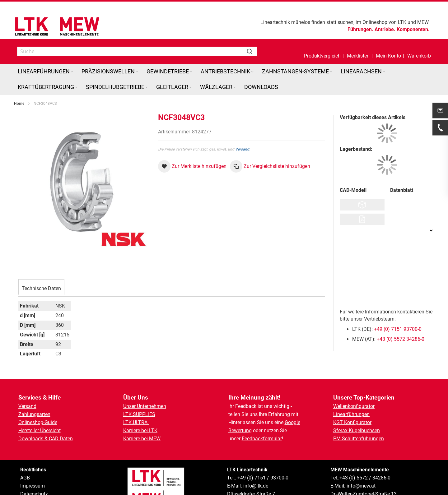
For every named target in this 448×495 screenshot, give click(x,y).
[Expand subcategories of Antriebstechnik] (252, 72)
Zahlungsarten (34, 414)
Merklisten (358, 56)
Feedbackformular (262, 439)
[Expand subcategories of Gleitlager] (190, 88)
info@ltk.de (256, 486)
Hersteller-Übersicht (40, 430)
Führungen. (360, 29)
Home (19, 104)
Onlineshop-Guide (38, 422)
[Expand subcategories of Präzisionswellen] (137, 72)
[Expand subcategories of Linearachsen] (384, 72)
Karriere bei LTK (140, 430)
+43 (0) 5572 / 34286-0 (365, 478)
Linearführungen (351, 414)
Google (292, 422)
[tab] (41, 288)
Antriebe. (385, 29)
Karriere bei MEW (142, 439)
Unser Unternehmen (145, 406)
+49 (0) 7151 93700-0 (398, 329)
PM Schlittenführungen (359, 439)
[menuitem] (46, 72)
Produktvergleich (322, 56)
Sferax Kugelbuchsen (357, 430)
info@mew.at (361, 486)
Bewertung (240, 430)
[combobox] (137, 51)
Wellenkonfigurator (354, 406)
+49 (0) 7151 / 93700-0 (263, 478)
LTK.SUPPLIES (139, 414)
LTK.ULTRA (136, 422)
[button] (388, 51)
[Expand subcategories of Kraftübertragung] (76, 88)
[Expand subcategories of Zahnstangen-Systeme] (331, 72)
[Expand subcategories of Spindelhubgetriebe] (147, 88)
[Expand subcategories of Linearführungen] (72, 72)
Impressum (33, 486)
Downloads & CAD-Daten (46, 439)
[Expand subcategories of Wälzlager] (235, 88)
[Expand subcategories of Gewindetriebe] (191, 72)
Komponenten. (413, 29)
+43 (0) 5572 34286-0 (401, 339)
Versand (242, 149)
